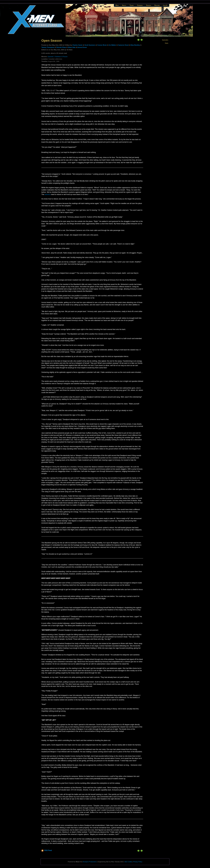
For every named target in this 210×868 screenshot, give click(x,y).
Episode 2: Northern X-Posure (58, 57)
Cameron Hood (123, 45)
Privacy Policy (138, 862)
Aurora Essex (82, 47)
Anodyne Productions (90, 862)
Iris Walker (112, 45)
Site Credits (128, 862)
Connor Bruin (102, 45)
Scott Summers (90, 45)
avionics (47, 194)
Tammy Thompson (48, 47)
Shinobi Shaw (61, 47)
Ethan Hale (72, 47)
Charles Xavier (77, 45)
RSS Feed (48, 850)
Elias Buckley (135, 45)
